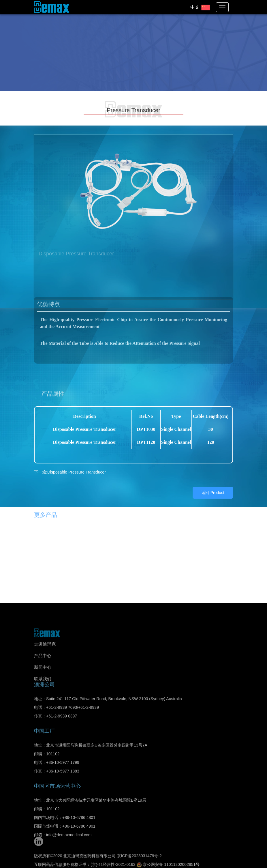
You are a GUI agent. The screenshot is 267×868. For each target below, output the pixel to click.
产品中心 (43, 655)
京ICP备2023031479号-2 (139, 847)
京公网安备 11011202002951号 (168, 855)
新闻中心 (43, 667)
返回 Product (213, 480)
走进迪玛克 (45, 644)
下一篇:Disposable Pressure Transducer (70, 459)
